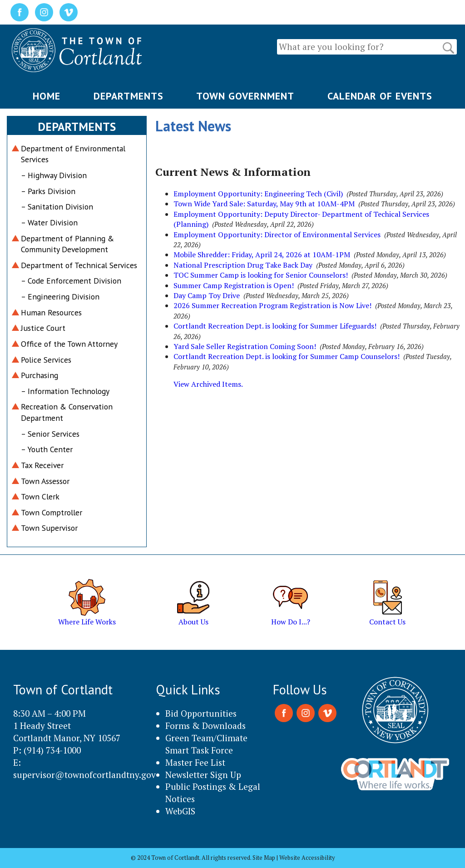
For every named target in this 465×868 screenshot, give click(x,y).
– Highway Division (54, 175)
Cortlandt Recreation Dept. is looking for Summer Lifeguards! (275, 326)
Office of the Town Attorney (69, 344)
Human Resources (51, 312)
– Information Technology (65, 391)
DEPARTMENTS (129, 96)
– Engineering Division (60, 297)
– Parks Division (48, 191)
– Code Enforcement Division (71, 281)
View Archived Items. (208, 384)
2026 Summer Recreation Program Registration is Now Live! (272, 305)
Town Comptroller (52, 512)
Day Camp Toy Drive (207, 295)
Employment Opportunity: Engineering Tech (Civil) (258, 194)
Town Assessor (45, 481)
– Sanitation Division (57, 207)
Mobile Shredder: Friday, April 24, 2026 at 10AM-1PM (262, 254)
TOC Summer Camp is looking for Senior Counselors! (261, 275)
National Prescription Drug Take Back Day (243, 265)
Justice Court (43, 328)
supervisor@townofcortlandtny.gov (84, 775)
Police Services (46, 360)
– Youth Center (47, 449)
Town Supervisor (49, 528)
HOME (47, 96)
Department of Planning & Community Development (67, 244)
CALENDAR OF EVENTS (380, 96)
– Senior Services (50, 434)
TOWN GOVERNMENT (245, 96)
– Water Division (49, 222)
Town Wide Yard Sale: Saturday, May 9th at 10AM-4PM (264, 204)
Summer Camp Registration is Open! (234, 285)
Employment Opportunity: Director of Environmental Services (277, 234)
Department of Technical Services (79, 265)
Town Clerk (40, 496)
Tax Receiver (42, 465)
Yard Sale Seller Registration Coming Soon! (245, 346)
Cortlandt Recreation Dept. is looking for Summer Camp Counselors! (287, 356)
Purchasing (40, 375)
